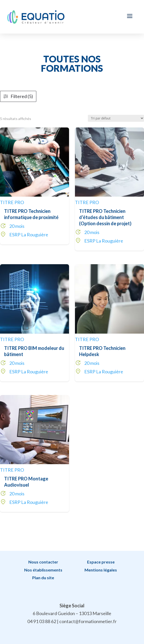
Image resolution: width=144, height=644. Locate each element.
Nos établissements (43, 570)
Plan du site (43, 578)
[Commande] (116, 118)
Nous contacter (43, 562)
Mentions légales (101, 570)
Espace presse (101, 562)
